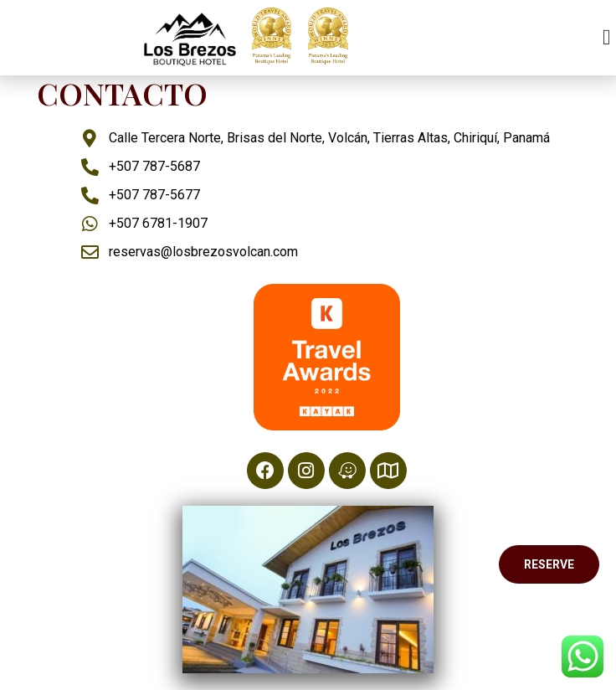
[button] (606, 38)
